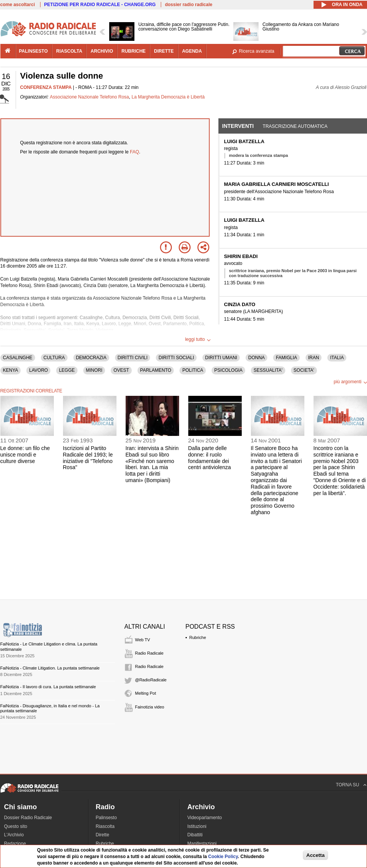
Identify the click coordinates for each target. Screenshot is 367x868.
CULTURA (54, 358)
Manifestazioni (202, 844)
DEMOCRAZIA (91, 358)
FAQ (134, 152)
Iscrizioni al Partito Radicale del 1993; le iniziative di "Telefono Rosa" (88, 458)
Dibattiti (195, 835)
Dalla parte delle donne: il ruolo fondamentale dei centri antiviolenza (210, 458)
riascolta (69, 51)
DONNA (256, 358)
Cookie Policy (223, 857)
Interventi (238, 126)
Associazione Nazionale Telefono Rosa (90, 97)
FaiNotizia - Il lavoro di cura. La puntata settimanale (48, 687)
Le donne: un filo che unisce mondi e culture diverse (25, 455)
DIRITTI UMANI (221, 358)
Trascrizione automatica (295, 126)
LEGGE (67, 370)
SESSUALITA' (268, 370)
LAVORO (38, 370)
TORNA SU (347, 785)
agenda (192, 51)
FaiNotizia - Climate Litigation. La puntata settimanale (50, 668)
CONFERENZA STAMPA (46, 87)
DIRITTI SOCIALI (176, 358)
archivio (102, 51)
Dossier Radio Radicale (28, 818)
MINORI (94, 370)
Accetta (315, 855)
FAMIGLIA (286, 358)
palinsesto (34, 51)
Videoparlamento (205, 818)
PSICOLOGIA (228, 370)
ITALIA (337, 358)
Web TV (143, 640)
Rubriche (198, 637)
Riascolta (105, 826)
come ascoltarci (18, 5)
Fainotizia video (150, 707)
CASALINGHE (18, 358)
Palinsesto (106, 818)
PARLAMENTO (156, 370)
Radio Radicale (150, 653)
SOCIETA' (304, 370)
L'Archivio (14, 835)
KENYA (11, 370)
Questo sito (16, 826)
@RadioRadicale (151, 680)
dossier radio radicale (189, 5)
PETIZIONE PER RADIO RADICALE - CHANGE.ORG (100, 5)
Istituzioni (197, 826)
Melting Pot (146, 693)
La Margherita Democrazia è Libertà (168, 97)
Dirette (103, 835)
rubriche (133, 51)
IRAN (314, 358)
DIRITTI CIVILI (133, 358)
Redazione (15, 844)
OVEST (121, 370)
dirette (164, 51)
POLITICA (193, 370)
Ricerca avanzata (257, 51)
